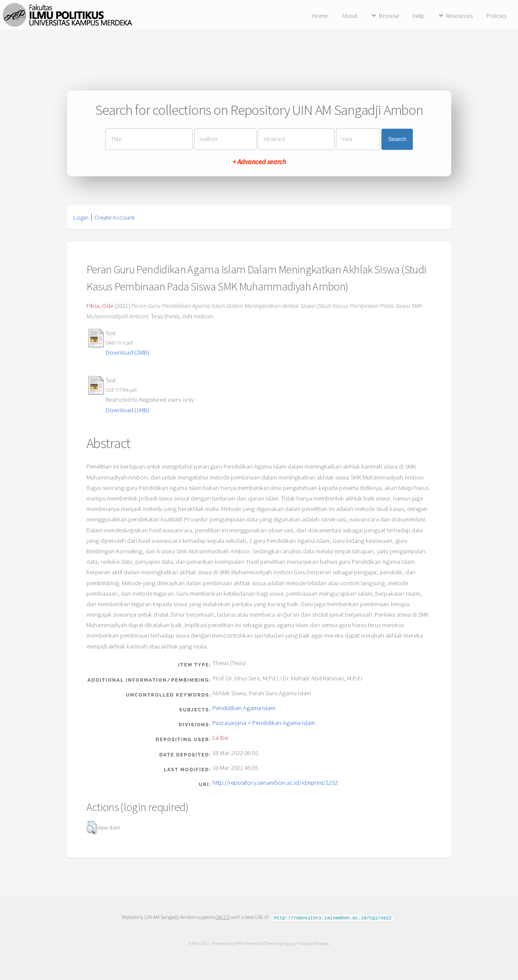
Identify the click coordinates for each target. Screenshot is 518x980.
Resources (459, 16)
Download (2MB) (127, 352)
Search (397, 139)
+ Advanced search (259, 162)
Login (81, 217)
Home (320, 16)
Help (419, 16)
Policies (497, 16)
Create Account (114, 217)
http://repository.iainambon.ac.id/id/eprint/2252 (275, 783)
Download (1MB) (127, 410)
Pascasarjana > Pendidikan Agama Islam (264, 723)
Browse (389, 16)
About (350, 16)
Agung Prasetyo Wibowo (306, 943)
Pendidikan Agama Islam (244, 708)
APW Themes (247, 943)
